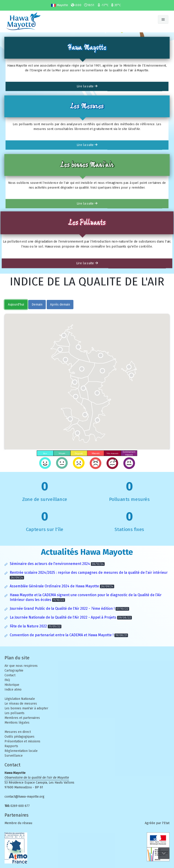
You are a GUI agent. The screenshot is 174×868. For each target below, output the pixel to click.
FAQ (7, 680)
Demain (37, 305)
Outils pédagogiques (19, 737)
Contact (10, 675)
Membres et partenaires (22, 718)
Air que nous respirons (21, 666)
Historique (12, 685)
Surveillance (14, 756)
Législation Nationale (20, 699)
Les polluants (14, 713)
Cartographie (14, 671)
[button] (60, 349)
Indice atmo (13, 690)
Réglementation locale (21, 751)
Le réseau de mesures (21, 704)
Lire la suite (87, 88)
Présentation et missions (22, 741)
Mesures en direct (18, 732)
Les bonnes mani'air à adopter (26, 708)
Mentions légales (17, 723)
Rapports (11, 746)
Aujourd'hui (16, 305)
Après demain (60, 305)
